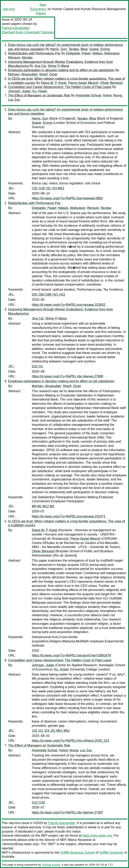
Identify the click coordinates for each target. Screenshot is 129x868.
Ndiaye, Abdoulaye (106, 53)
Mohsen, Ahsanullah (23, 74)
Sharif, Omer (48, 74)
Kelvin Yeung (112, 95)
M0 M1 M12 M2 (43, 506)
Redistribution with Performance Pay (34, 53)
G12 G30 (38, 803)
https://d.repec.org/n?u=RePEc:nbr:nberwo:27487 (68, 812)
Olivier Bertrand (111, 83)
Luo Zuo (14, 100)
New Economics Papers (38, 9)
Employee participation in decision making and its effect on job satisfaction (61, 70)
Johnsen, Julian (19, 91)
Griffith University (111, 853)
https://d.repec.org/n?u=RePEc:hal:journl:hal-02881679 (71, 655)
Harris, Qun (58, 49)
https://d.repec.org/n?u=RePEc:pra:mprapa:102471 (69, 516)
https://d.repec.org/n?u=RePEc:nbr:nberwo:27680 (68, 376)
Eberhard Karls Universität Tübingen (28, 32)
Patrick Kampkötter (15, 28)
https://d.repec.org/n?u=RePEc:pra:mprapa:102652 (69, 305)
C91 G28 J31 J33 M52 (48, 188)
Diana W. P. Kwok (54, 83)
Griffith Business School (78, 853)
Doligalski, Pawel (78, 53)
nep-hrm (9, 9)
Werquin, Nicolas (20, 58)
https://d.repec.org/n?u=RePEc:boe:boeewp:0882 (67, 198)
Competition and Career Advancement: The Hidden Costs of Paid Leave (60, 87)
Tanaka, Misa (78, 49)
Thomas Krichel (51, 865)
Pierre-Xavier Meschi (83, 83)
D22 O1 (37, 366)
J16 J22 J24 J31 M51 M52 (51, 731)
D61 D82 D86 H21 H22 (49, 295)
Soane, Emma (100, 49)
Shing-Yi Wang (59, 66)
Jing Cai (40, 66)
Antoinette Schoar (88, 95)
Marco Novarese (80, 840)
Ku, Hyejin (40, 91)
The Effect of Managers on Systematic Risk (39, 95)
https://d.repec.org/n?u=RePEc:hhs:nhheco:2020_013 (70, 741)
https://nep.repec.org (97, 836)
